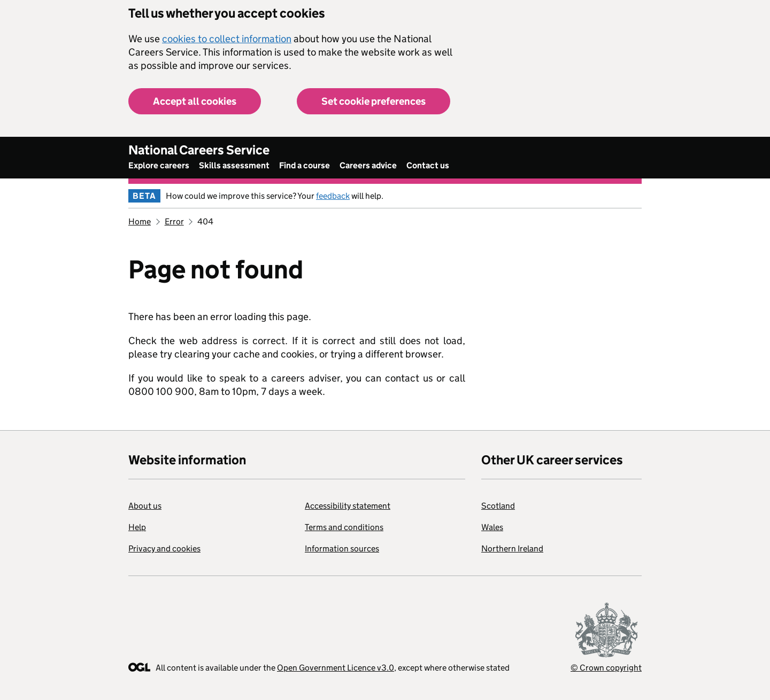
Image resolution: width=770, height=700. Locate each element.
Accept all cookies (195, 101)
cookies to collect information (227, 39)
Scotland (498, 506)
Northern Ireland (512, 549)
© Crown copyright (606, 668)
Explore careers (159, 165)
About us (145, 506)
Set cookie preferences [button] (374, 101)
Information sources (342, 549)
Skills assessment (234, 165)
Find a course (305, 165)
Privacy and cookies (164, 549)
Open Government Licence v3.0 (336, 668)
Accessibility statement (348, 506)
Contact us (428, 165)
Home (140, 221)
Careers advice (368, 165)
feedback (333, 196)
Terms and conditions (344, 527)
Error (174, 221)
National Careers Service (199, 150)
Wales (492, 527)
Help (137, 527)
